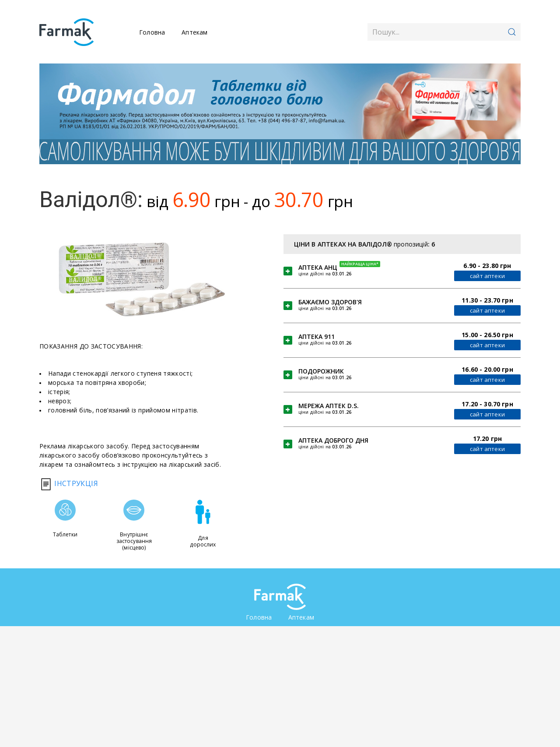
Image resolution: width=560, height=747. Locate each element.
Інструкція (69, 483)
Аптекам (194, 32)
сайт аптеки (486, 276)
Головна (152, 32)
